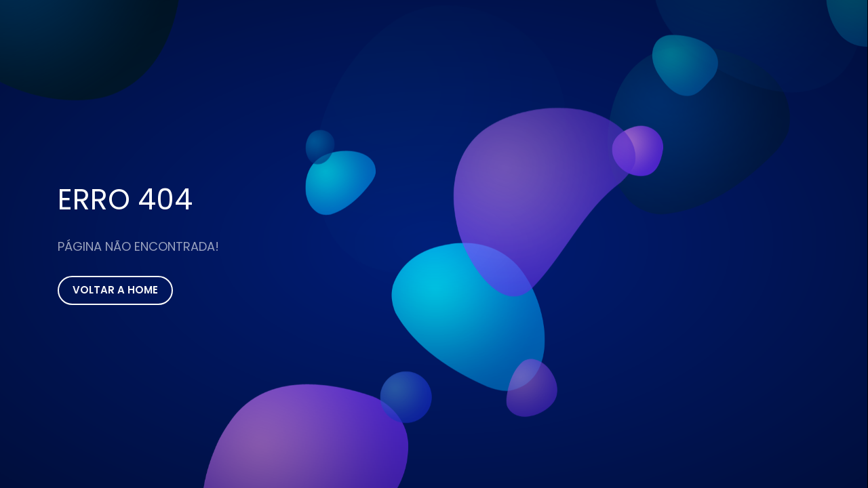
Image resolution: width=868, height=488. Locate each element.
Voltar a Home (115, 290)
